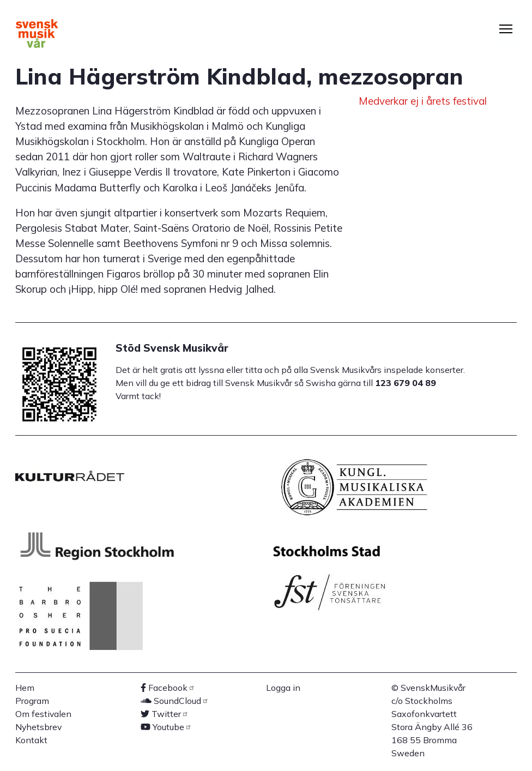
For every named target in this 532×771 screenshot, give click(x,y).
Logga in (283, 688)
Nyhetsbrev (38, 727)
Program (32, 701)
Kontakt (31, 740)
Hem (25, 688)
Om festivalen (43, 714)
